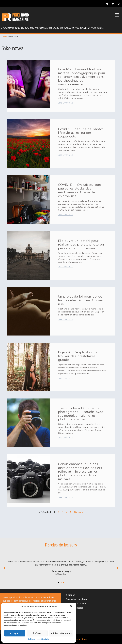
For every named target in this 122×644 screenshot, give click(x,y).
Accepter (15, 633)
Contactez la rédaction (77, 604)
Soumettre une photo (76, 599)
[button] (71, 607)
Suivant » (79, 512)
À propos (71, 595)
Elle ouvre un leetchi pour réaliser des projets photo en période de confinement (81, 245)
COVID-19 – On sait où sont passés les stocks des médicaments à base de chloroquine (80, 190)
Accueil (4, 37)
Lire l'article (65, 103)
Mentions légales (75, 608)
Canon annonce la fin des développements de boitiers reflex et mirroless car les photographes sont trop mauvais (80, 471)
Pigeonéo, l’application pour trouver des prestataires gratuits (80, 356)
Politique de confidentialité (39, 639)
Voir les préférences (61, 633)
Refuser (37, 633)
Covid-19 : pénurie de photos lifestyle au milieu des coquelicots (81, 133)
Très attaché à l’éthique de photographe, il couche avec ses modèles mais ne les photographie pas (81, 414)
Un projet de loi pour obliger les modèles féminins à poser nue (81, 300)
